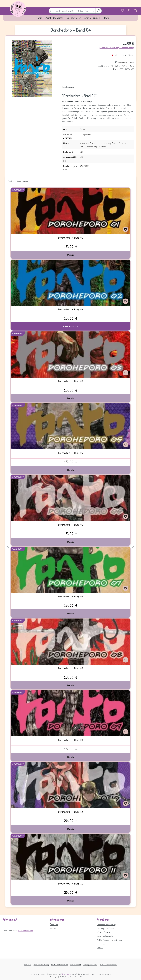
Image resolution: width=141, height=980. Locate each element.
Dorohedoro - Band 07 (70, 597)
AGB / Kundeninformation (109, 965)
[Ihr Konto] (129, 11)
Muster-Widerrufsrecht (107, 936)
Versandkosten (66, 974)
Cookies (100, 947)
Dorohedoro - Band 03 (70, 381)
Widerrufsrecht (104, 932)
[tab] (68, 87)
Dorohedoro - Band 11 (70, 884)
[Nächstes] (133, 546)
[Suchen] (98, 11)
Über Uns (54, 924)
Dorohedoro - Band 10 (70, 812)
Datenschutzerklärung (106, 924)
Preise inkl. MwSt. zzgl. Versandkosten (117, 47)
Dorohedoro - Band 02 (70, 309)
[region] (32, 69)
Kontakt (53, 928)
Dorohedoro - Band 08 (70, 668)
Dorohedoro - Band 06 (70, 525)
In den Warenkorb (71, 326)
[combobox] (72, 11)
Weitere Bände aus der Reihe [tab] (21, 181)
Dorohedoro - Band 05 (70, 453)
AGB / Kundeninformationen (109, 940)
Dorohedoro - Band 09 (70, 740)
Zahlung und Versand (106, 928)
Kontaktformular (25, 930)
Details (70, 255)
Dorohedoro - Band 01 (70, 238)
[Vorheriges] (8, 546)
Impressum (101, 944)
